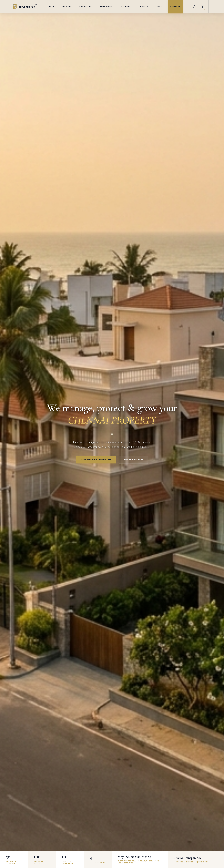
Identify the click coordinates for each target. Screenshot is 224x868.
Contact (175, 7)
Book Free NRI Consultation (96, 460)
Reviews (126, 7)
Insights (143, 7)
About (159, 7)
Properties (86, 7)
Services (67, 7)
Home (51, 7)
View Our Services (134, 460)
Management (107, 7)
